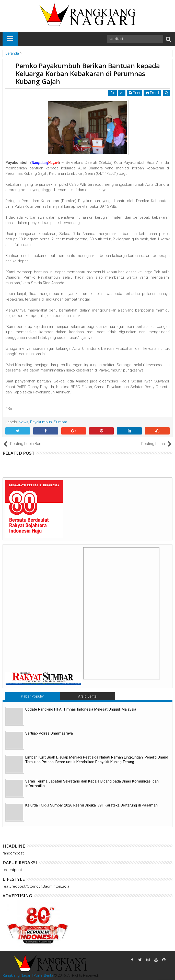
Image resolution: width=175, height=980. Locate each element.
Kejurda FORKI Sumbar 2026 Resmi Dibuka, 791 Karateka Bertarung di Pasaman (91, 805)
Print (135, 93)
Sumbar (60, 422)
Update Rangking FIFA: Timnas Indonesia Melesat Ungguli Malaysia (81, 709)
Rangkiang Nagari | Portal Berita (28, 975)
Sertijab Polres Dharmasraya (49, 733)
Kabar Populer (32, 696)
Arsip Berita (87, 696)
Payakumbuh (41, 422)
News (24, 422)
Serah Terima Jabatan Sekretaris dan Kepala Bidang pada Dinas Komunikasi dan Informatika (92, 784)
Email (153, 93)
